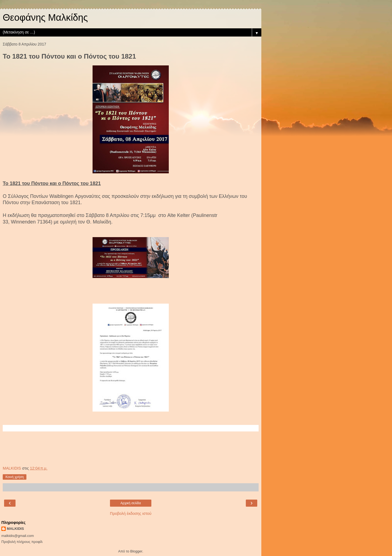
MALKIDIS (15, 529)
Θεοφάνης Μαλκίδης (45, 17)
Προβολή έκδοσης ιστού (131, 513)
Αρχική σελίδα (131, 503)
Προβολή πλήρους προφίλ (22, 542)
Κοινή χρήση (15, 477)
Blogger (136, 551)
